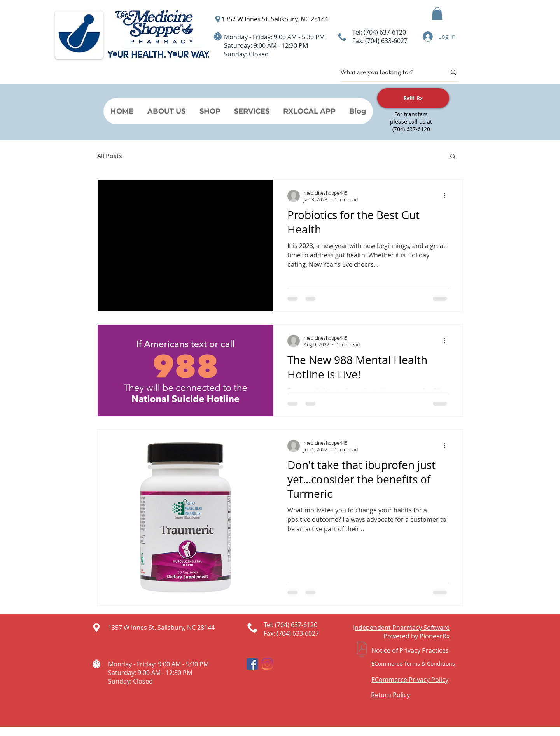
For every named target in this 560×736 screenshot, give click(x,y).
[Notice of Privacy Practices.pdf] (362, 650)
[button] (437, 13)
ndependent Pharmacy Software (402, 628)
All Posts (110, 156)
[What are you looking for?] (387, 72)
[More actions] (447, 196)
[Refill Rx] (413, 98)
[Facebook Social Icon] (252, 664)
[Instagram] (267, 664)
